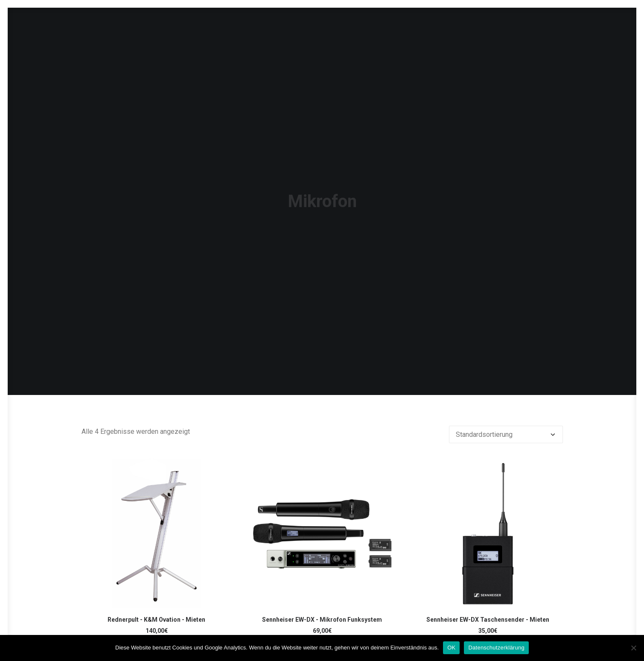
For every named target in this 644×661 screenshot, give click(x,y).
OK (451, 648)
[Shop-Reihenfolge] (506, 391)
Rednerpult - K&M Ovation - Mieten (156, 576)
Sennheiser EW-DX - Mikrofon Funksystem (322, 576)
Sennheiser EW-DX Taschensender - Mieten (488, 576)
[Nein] (633, 648)
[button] (157, 490)
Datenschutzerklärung (496, 648)
